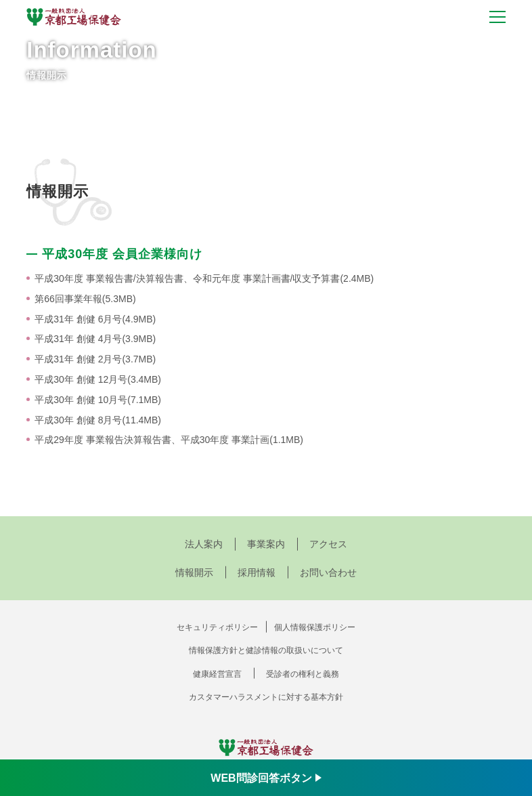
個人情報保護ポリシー (315, 627)
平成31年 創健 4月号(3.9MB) (95, 339)
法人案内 (204, 544)
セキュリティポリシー (217, 627)
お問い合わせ (328, 572)
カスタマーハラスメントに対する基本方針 (266, 697)
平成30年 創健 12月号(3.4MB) (98, 379)
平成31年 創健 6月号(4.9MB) (95, 319)
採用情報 (257, 572)
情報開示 (194, 572)
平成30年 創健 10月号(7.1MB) (98, 400)
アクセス (328, 544)
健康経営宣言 (217, 674)
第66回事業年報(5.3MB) (85, 299)
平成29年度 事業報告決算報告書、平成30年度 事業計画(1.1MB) (169, 440)
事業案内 (266, 544)
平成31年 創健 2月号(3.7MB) (95, 359)
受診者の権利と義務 (303, 674)
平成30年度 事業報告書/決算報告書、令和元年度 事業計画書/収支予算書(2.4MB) (204, 278)
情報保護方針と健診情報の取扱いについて (266, 650)
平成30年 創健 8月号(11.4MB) (98, 420)
